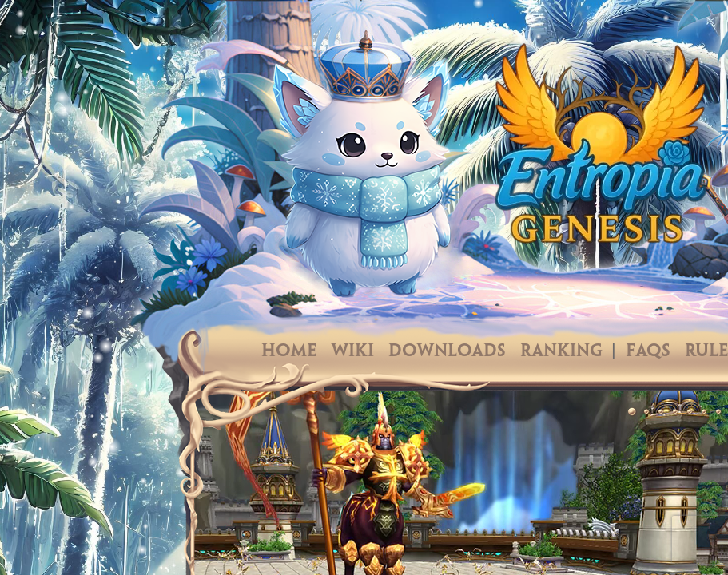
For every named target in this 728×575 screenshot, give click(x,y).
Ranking (561, 351)
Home (289, 351)
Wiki (353, 351)
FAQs (648, 351)
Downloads (447, 351)
